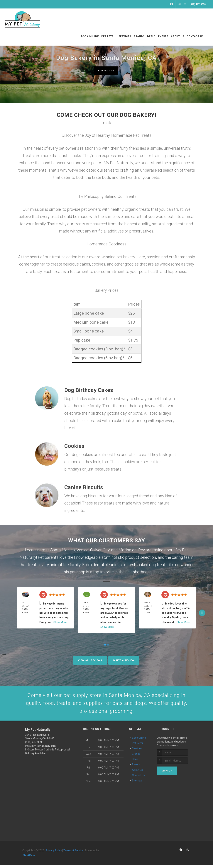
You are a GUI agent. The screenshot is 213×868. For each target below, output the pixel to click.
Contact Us (106, 71)
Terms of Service (73, 854)
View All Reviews (90, 661)
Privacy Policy (54, 854)
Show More (60, 622)
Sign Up (167, 774)
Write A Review (124, 661)
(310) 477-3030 (34, 745)
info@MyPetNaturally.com (40, 749)
